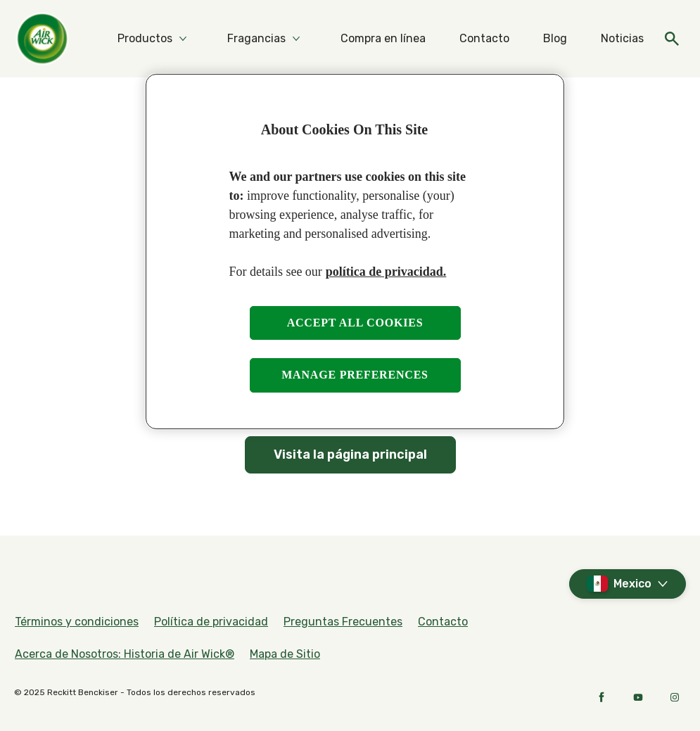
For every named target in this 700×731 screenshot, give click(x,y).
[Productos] (145, 39)
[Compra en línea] (383, 39)
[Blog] (555, 39)
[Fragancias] (256, 39)
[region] (355, 252)
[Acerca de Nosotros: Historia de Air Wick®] (125, 654)
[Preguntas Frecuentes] (343, 622)
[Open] (672, 39)
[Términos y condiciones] (77, 622)
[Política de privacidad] (211, 622)
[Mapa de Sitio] (285, 654)
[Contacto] (484, 39)
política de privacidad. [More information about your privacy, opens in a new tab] (386, 272)
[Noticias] (622, 39)
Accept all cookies (355, 323)
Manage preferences (355, 375)
